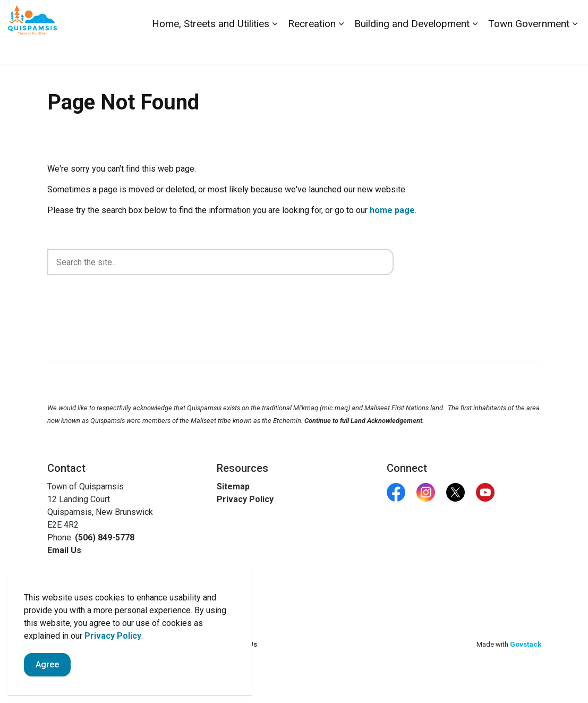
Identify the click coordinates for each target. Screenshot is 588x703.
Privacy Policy (113, 668)
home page (392, 210)
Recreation (312, 48)
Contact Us (462, 16)
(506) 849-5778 (105, 537)
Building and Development (412, 48)
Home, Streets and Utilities (211, 48)
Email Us (64, 550)
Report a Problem (520, 16)
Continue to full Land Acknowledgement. (364, 421)
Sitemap (233, 486)
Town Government (529, 48)
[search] (220, 262)
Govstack (526, 644)
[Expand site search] (569, 16)
